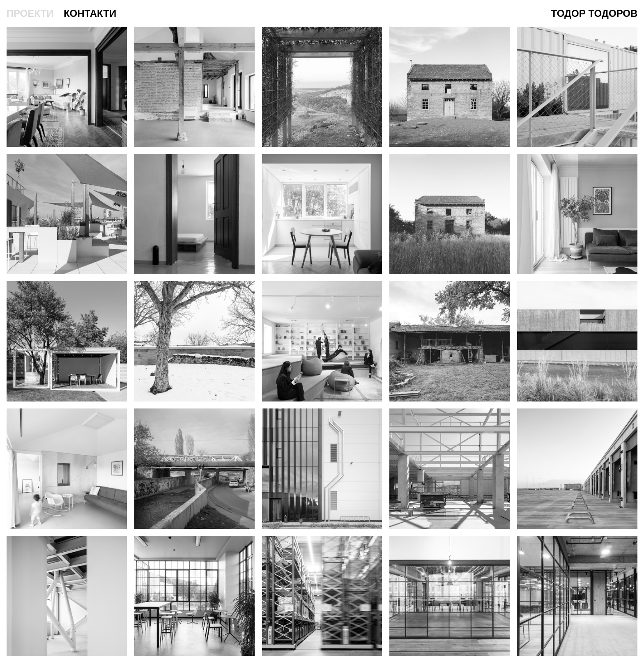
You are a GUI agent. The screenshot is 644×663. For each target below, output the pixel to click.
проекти (30, 13)
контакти (90, 13)
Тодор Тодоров (595, 13)
